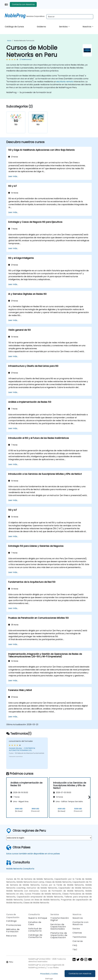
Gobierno (41, 27)
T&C (75, 950)
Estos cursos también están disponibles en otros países (33, 854)
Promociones (14, 925)
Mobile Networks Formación (24, 41)
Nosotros (87, 27)
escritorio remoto (65, 82)
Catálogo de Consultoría (35, 936)
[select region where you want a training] (49, 838)
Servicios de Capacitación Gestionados (58, 927)
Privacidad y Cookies (49, 974)
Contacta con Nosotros (23, 4)
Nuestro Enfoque (38, 918)
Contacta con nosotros (80, 974)
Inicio (9, 41)
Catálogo (12, 921)
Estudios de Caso (35, 923)
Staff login (49, 979)
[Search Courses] (70, 17)
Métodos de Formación (13, 930)
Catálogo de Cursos (14, 27)
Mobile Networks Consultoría (20, 869)
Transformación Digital (60, 919)
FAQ (75, 945)
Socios (76, 929)
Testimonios (80, 937)
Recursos (11, 936)
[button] (89, 797)
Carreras (78, 941)
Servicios (64, 27)
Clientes (77, 933)
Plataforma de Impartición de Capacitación (59, 935)
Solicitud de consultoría (35, 930)
